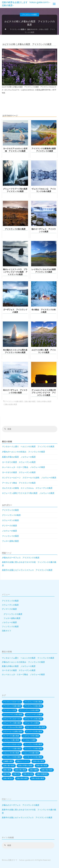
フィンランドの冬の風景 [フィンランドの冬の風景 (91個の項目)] (33, 744)
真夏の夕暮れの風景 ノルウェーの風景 (19, 457)
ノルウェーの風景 (9, 531)
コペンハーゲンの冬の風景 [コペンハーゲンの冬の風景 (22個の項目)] (13, 715)
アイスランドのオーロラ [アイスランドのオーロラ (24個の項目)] (12, 702)
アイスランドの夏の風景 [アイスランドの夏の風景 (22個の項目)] (12, 706)
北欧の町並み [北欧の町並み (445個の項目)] (8, 778)
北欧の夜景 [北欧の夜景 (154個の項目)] (7, 770)
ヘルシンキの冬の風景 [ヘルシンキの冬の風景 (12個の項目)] (11, 753)
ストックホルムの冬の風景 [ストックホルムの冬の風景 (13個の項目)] (13, 727)
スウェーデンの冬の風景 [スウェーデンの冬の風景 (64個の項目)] (33, 719)
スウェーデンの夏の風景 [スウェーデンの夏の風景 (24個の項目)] (12, 723)
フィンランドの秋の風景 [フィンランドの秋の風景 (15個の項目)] (33, 749)
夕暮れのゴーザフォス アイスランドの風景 (21, 558)
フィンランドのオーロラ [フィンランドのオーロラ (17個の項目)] (12, 744)
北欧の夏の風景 (30, 401)
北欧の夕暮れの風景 (44, 401)
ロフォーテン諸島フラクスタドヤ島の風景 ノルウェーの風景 (28, 493)
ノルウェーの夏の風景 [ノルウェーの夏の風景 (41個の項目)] (11, 740)
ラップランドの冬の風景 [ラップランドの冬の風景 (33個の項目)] (12, 757)
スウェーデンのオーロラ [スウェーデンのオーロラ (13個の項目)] (12, 719)
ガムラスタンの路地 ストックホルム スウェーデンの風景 (27, 488)
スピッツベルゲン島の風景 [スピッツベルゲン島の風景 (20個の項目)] (36, 727)
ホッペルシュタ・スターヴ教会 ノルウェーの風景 (23, 467)
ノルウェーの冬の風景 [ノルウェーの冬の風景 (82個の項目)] (31, 736)
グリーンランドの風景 (11, 515)
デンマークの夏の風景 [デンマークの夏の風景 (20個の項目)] (11, 736)
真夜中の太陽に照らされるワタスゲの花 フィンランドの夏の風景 (29, 564)
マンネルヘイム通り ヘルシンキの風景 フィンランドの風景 (28, 446)
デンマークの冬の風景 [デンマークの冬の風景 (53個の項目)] (34, 732)
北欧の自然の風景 (11, 404)
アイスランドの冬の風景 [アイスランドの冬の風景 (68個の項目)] (33, 702)
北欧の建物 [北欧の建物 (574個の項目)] (34, 770)
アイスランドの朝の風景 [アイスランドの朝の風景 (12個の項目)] (33, 706)
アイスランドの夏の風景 (14, 401)
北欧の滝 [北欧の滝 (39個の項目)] (16, 774)
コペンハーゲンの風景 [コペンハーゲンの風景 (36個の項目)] (34, 715)
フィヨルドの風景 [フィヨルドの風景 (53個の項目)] (29, 740)
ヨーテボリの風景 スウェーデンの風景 (19, 462)
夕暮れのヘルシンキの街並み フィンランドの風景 (23, 452)
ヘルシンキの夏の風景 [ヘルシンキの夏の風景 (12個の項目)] (31, 753)
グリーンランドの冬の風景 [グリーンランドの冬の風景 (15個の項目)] (29, 710)
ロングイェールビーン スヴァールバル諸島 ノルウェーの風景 (29, 478)
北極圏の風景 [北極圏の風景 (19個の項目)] (8, 761)
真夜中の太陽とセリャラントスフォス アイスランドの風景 (27, 570)
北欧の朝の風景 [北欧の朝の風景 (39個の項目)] (47, 770)
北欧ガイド (7, 631)
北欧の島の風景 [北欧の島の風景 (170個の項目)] (20, 770)
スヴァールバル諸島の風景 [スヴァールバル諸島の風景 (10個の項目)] (13, 732)
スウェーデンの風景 (10, 520)
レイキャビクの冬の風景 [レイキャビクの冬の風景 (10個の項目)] (33, 757)
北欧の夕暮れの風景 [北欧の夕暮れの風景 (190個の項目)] (25, 766)
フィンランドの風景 (10, 536)
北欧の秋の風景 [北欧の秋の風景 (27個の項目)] (22, 778)
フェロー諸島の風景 (10, 541)
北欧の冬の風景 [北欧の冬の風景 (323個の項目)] (38, 761)
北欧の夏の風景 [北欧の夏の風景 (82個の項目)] (9, 766)
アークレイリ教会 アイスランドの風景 (19, 483)
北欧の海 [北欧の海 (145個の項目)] (6, 774)
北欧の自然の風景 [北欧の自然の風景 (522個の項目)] (38, 778)
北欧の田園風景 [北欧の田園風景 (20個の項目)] (42, 774)
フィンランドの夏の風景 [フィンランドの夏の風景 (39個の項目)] (12, 749)
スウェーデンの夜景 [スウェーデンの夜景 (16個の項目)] (32, 723)
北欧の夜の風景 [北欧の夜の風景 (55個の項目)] (42, 766)
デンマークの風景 (9, 526)
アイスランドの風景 (29, 15)
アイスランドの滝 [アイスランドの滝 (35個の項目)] (10, 710)
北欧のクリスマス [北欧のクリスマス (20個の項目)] (23, 761)
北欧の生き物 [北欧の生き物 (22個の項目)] (28, 774)
